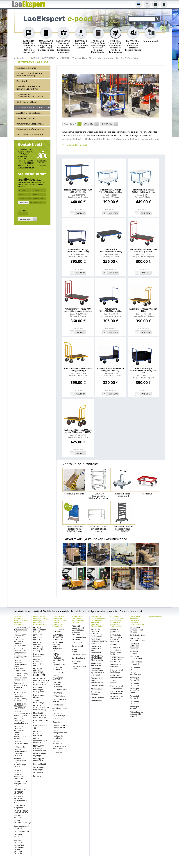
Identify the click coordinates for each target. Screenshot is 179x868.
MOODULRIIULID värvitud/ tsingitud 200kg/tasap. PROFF (59, 646)
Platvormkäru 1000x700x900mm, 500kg (111, 310)
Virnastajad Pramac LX (134, 702)
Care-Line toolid (78, 658)
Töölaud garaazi (98, 697)
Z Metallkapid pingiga (39, 696)
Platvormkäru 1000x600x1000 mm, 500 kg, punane (143, 250)
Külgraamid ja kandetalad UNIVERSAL (20, 791)
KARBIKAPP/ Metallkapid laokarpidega (39, 690)
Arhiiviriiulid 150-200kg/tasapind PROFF (21, 783)
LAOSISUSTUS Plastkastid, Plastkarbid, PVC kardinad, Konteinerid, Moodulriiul (59, 621)
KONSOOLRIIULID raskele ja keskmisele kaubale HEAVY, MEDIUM (21, 697)
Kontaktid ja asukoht (42, 161)
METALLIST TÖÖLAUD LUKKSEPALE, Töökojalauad (97, 633)
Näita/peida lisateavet (76, 145)
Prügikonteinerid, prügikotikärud (60, 726)
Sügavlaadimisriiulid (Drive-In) (22, 827)
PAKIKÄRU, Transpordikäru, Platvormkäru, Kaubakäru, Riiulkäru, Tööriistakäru (99, 58)
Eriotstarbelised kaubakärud (30, 134)
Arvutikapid (38, 773)
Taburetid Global (79, 655)
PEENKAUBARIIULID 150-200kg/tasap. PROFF (22, 630)
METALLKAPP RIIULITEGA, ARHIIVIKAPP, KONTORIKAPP (39, 672)
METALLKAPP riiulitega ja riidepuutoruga (40, 748)
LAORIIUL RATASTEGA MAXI (21, 743)
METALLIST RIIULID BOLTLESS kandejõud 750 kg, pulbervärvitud (59, 659)
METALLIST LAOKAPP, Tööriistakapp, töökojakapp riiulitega (39, 647)
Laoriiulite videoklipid (19, 835)
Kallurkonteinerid (60, 690)
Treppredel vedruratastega (59, 714)
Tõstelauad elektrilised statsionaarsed (136, 646)
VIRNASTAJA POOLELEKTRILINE (137, 639)
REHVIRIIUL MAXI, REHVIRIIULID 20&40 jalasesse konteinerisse (21, 677)
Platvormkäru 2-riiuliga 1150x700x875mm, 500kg (111, 191)
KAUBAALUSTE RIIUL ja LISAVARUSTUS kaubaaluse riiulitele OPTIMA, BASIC (20, 640)
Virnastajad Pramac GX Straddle (134, 690)
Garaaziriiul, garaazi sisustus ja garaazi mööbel (20, 686)
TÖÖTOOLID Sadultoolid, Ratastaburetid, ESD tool (78, 619)
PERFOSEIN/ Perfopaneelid (97, 664)
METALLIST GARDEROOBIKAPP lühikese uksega (41, 708)
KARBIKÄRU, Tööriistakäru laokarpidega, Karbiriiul (28, 88)
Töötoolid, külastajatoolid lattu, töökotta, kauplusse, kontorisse (78, 630)
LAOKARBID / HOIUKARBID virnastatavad (58, 637)
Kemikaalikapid (40, 764)
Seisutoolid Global (76, 662)
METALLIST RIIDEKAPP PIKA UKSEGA (40, 630)
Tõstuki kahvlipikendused (60, 732)
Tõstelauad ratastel (26, 118)
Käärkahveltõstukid (138, 635)
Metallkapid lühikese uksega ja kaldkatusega (40, 715)
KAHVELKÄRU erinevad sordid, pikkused (136, 630)
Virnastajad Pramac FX (134, 697)
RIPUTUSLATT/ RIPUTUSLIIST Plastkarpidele (97, 658)
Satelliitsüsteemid (21, 831)
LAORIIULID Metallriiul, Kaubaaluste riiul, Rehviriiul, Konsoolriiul (21, 620)
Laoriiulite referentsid (19, 841)
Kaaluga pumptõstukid (135, 673)
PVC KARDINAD (59, 696)
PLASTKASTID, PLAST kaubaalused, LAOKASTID (58, 676)
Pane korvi (80, 213)
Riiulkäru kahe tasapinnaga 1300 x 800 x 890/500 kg (78, 191)
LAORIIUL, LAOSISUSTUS (42, 58)
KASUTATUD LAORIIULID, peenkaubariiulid (21, 721)
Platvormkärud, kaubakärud (33, 62)
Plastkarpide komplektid (58, 737)
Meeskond (42, 165)
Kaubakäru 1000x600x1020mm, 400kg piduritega (78, 369)
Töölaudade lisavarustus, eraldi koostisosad (96, 649)
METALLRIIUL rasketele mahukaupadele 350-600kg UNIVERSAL (21, 751)
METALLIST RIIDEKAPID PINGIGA (38, 637)
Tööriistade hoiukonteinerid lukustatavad (59, 684)
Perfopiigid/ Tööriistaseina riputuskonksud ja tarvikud (98, 672)
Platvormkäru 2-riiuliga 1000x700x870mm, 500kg (78, 250)
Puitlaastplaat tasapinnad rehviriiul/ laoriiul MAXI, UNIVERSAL (21, 809)
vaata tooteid (70, 124)
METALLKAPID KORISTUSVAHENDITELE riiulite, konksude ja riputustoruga (43, 681)
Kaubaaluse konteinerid (57, 668)
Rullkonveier (96, 701)
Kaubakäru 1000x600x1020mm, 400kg (143, 310)
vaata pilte (88, 124)
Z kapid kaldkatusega (39, 701)
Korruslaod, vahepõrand (19, 816)
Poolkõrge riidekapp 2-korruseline (38, 733)
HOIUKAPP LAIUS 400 (40, 727)
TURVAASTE (57, 693)
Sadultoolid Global (76, 650)
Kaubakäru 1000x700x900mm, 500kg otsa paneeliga (111, 369)
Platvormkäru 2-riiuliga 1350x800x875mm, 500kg (143, 191)
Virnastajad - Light (135, 668)
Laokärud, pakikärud (26, 68)
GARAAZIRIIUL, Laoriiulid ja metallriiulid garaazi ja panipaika (20, 849)
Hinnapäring (107, 124)
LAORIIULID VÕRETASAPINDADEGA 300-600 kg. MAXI (23, 713)
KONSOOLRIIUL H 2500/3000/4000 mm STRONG (21, 706)
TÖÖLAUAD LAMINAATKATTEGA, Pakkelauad (100, 641)
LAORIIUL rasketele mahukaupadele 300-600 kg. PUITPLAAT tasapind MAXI (21, 665)
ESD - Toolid (77, 643)
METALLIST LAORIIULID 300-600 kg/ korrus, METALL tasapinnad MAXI (21, 653)
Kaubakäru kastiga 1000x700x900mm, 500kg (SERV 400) (143, 371)
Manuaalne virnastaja (134, 652)
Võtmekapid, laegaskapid (39, 768)
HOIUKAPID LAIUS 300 (40, 721)
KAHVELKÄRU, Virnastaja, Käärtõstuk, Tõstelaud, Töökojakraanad (137, 620)
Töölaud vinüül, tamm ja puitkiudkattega (98, 680)
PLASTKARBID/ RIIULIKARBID (58, 631)
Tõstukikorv (57, 719)
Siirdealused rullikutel (27, 102)
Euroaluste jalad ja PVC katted (59, 748)
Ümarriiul (56, 722)
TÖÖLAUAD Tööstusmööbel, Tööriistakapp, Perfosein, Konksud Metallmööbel (98, 621)
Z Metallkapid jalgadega (39, 655)
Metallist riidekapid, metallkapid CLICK (38, 662)
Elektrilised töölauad (96, 693)
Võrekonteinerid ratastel (59, 700)
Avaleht (21, 58)
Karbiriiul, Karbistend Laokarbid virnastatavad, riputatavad (20, 774)
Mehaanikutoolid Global (79, 668)
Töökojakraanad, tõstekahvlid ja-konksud (137, 714)
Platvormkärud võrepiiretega (30, 124)
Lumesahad (57, 752)
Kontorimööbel (155, 617)
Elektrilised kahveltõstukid (136, 657)
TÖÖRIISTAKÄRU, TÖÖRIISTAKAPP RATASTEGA (30, 95)
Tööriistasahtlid (97, 685)
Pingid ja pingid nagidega (40, 754)
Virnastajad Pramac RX (134, 708)
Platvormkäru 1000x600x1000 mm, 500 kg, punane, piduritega (78, 310)
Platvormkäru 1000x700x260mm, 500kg (111, 250)
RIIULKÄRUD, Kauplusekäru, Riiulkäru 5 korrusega (29, 74)
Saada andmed (25, 219)
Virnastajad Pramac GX (134, 684)
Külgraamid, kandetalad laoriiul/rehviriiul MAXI (21, 799)
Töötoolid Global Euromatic (79, 638)
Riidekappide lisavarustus (39, 760)
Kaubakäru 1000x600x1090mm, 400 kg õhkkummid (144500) (78, 431)
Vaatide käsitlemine (57, 742)
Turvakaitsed (58, 705)
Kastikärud (22, 81)
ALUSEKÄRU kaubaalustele (29, 113)
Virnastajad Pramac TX (134, 679)
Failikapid (37, 776)
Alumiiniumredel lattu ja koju (60, 709)
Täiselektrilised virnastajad (136, 663)
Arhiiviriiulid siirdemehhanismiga (22, 821)
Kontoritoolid (77, 646)
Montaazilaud (97, 689)
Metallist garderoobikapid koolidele (40, 740)
